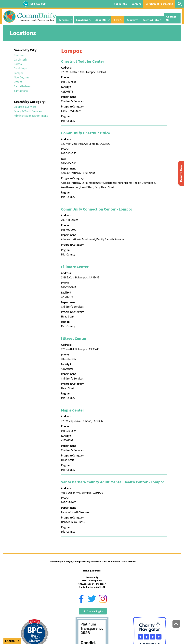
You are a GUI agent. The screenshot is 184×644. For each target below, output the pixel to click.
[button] (65, 20)
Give (116, 20)
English (10, 641)
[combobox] (12, 641)
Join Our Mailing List (93, 611)
